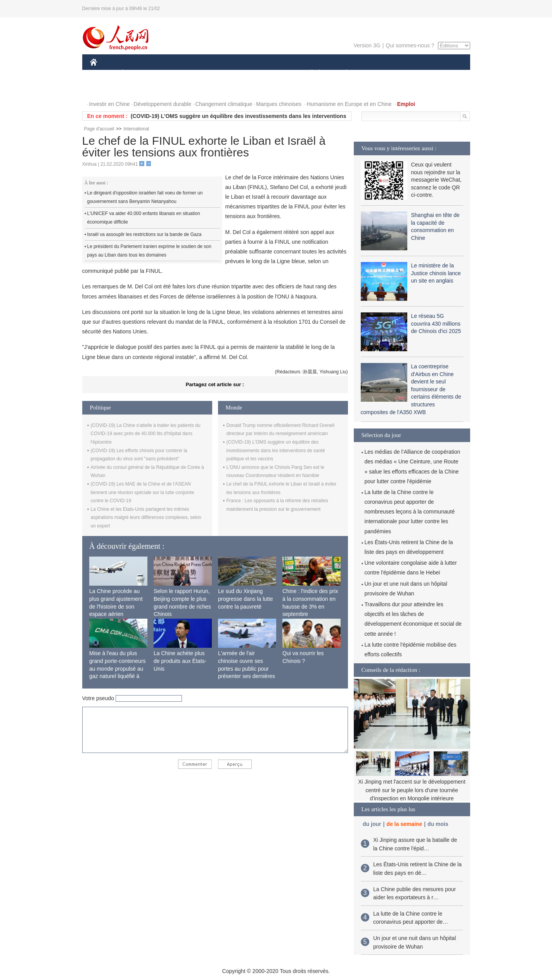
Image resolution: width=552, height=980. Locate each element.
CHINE (103, 73)
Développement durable (163, 104)
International (136, 129)
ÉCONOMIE (137, 73)
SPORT (374, 73)
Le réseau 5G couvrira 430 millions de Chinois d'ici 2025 (436, 323)
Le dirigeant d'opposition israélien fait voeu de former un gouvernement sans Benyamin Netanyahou (145, 197)
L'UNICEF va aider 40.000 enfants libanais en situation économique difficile (144, 218)
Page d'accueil (99, 129)
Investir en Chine (110, 104)
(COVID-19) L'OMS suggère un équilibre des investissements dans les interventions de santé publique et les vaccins (276, 450)
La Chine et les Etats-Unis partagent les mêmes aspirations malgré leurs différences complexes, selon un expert (146, 518)
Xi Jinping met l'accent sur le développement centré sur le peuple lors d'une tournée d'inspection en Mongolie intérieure (412, 790)
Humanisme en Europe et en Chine (349, 104)
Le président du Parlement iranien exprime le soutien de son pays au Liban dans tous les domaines (149, 251)
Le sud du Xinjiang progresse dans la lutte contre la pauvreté (246, 599)
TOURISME (407, 73)
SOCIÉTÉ (308, 73)
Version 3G (367, 45)
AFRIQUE (205, 73)
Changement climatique (224, 104)
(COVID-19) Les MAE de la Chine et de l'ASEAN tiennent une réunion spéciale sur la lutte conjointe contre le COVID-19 (143, 492)
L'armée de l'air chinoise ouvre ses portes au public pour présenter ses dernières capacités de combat (247, 668)
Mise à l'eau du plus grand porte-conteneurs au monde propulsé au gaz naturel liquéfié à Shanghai (118, 668)
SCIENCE (239, 73)
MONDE (172, 73)
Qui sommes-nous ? (410, 45)
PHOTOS (106, 89)
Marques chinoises (279, 104)
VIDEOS (137, 89)
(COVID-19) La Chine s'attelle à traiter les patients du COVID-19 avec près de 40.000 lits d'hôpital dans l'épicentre (146, 434)
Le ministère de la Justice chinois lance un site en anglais (436, 273)
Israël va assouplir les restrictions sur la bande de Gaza (144, 234)
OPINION (443, 73)
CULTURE (274, 73)
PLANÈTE (343, 73)
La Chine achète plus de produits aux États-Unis (180, 661)
